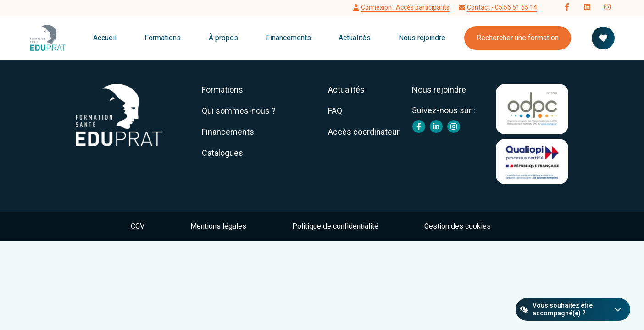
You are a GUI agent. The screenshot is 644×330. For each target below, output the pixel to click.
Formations (163, 38)
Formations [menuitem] (222, 90)
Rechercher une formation (518, 38)
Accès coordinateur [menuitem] (364, 132)
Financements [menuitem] (228, 132)
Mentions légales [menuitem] (218, 226)
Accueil (105, 38)
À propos (223, 38)
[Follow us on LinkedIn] (587, 8)
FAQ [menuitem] (335, 111)
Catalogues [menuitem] (222, 153)
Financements (289, 38)
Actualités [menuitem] (346, 90)
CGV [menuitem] (138, 226)
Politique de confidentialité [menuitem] (335, 226)
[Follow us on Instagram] (607, 8)
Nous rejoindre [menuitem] (439, 90)
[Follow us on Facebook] (567, 8)
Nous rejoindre (422, 38)
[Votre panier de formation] (603, 38)
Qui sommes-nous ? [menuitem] (239, 111)
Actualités (355, 38)
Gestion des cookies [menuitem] (458, 226)
